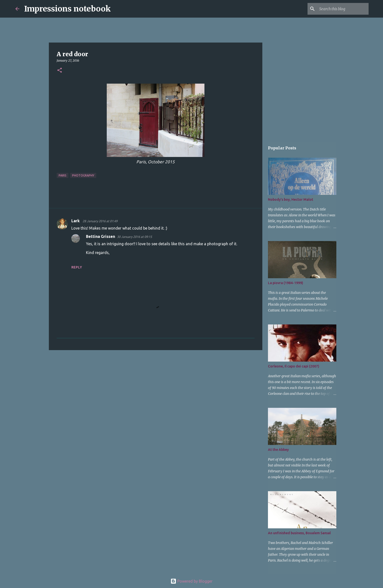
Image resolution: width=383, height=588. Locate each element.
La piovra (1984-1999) (286, 283)
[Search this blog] (343, 9)
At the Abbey (278, 450)
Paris (63, 175)
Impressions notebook (68, 9)
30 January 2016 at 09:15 (134, 237)
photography (83, 175)
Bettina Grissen (101, 236)
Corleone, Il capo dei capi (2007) (294, 366)
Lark (76, 221)
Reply (77, 267)
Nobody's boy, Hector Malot (291, 200)
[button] (60, 71)
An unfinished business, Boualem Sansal (299, 533)
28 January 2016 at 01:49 (100, 221)
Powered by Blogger (191, 581)
